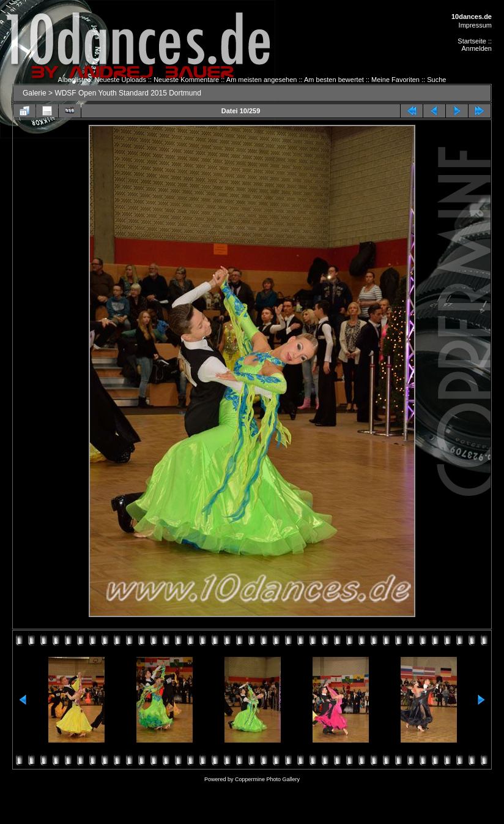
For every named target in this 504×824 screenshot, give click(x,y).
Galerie (35, 93)
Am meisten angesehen (262, 80)
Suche (436, 80)
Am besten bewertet (334, 80)
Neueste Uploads (120, 80)
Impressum (475, 25)
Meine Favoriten (395, 80)
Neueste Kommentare (186, 80)
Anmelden (476, 48)
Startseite (472, 41)
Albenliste (73, 80)
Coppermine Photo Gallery (267, 779)
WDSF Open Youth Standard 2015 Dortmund (128, 93)
